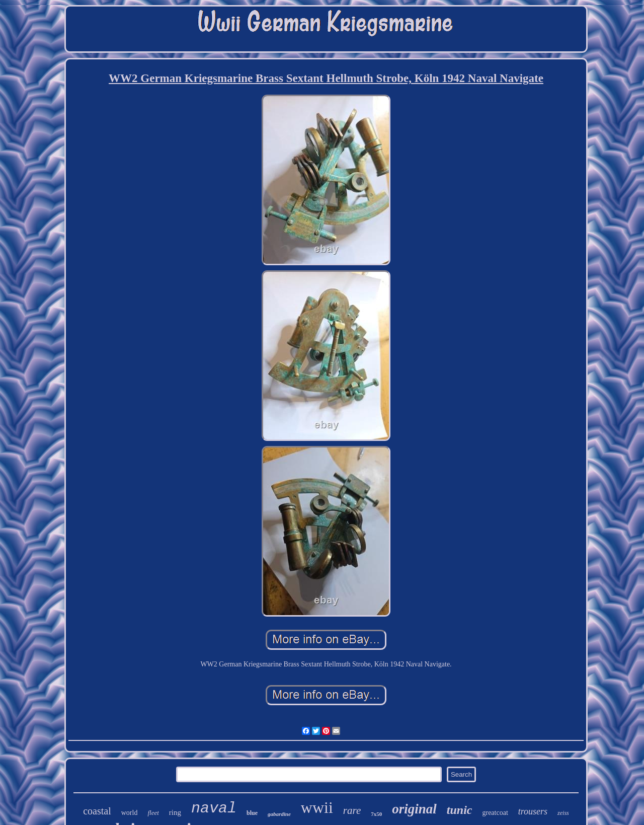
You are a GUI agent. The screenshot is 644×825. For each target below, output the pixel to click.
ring (175, 812)
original (414, 809)
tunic (460, 810)
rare (352, 810)
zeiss (563, 813)
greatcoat (495, 813)
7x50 (376, 814)
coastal (97, 811)
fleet (153, 813)
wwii (317, 807)
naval (214, 808)
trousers (533, 811)
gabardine (279, 814)
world (130, 813)
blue (252, 813)
